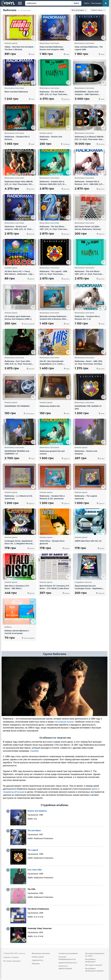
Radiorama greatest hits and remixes (52, 452)
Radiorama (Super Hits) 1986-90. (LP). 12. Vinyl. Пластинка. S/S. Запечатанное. (19, 184)
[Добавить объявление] (106, 3)
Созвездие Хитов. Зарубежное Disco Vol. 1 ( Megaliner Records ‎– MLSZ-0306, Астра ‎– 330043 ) (19, 544)
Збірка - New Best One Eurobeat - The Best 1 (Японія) (19, 48)
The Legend (33, 850)
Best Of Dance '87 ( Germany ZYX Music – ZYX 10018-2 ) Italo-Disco (54, 587)
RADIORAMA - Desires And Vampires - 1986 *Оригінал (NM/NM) (87, 94)
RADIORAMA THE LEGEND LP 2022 (88, 407)
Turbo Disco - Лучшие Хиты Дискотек (52, 542)
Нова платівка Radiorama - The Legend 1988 (89, 48)
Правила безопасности (68, 963)
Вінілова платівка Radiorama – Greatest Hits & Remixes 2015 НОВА (54, 319)
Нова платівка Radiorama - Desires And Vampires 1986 (52, 48)
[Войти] (87, 3)
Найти (76, 3)
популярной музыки (64, 722)
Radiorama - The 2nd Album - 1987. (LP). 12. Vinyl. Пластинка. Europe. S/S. (89, 274)
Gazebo (34, 751)
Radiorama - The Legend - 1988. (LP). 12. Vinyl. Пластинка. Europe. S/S (54, 274)
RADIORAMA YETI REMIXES (17, 406)
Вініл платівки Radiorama (16, 92)
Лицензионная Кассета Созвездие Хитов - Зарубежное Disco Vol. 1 (89, 588)
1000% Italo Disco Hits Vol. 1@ (88, 541)
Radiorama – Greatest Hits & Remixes (17, 138)
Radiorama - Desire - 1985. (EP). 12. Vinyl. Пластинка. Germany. (89, 363)
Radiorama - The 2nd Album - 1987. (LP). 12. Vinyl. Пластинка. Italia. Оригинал (54, 94)
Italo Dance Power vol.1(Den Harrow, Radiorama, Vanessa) (88, 228)
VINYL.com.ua (19, 953)
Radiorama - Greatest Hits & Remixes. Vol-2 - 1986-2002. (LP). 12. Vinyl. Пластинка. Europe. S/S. (89, 185)
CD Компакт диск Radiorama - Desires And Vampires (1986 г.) (18, 318)
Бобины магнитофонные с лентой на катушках (17, 632)
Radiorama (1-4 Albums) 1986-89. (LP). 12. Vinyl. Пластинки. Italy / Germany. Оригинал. (89, 139)
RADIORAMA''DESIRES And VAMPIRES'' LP (17, 452)
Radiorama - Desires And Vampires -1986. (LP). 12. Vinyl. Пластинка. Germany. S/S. (18, 229)
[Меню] (20, 3)
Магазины (36, 964)
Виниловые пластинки (41, 953)
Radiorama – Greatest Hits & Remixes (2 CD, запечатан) (52, 497)
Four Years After (35, 870)
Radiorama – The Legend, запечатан (86, 497)
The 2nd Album (34, 831)
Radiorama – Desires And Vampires (51, 138)
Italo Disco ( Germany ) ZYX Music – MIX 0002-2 (17, 587)
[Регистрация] (96, 3)
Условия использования (68, 953)
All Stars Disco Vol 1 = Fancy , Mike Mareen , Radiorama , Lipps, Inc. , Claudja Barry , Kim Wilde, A (19, 274)
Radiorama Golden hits (50, 406)
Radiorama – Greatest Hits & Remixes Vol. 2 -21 (87, 318)
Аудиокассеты (38, 960)
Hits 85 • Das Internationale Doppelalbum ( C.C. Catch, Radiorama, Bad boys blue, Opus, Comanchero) (54, 365)
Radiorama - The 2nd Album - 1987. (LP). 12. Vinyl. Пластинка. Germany (54, 229)
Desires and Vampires (37, 811)
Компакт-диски (38, 957)
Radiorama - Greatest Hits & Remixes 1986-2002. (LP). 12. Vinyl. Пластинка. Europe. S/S (53, 184)
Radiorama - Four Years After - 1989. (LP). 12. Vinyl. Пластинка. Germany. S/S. (19, 364)
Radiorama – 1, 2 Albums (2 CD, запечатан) (19, 497)
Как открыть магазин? (94, 965)
